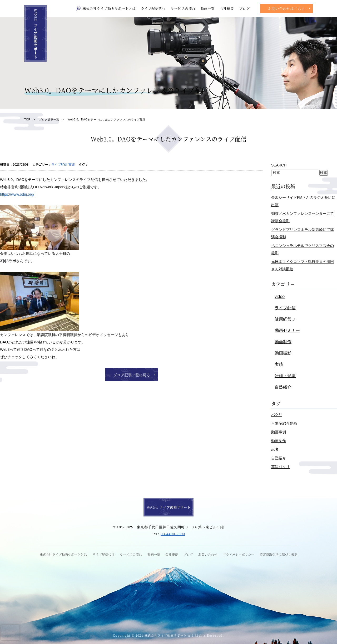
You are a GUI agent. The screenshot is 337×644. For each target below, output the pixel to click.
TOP (27, 120)
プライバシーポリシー (239, 554)
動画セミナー (287, 330)
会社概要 (227, 8)
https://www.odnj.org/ (17, 194)
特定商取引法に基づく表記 (279, 554)
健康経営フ (285, 319)
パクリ (277, 415)
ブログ (244, 8)
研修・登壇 (285, 376)
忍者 (275, 449)
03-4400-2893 (173, 534)
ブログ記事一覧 (49, 120)
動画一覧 (208, 8)
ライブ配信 (59, 165)
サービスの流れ (183, 8)
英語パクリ (280, 467)
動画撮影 (283, 353)
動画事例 (279, 432)
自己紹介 (283, 387)
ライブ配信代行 (153, 8)
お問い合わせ (208, 554)
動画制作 (283, 342)
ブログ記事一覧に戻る (132, 375)
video (280, 296)
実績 (72, 165)
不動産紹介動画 (284, 423)
